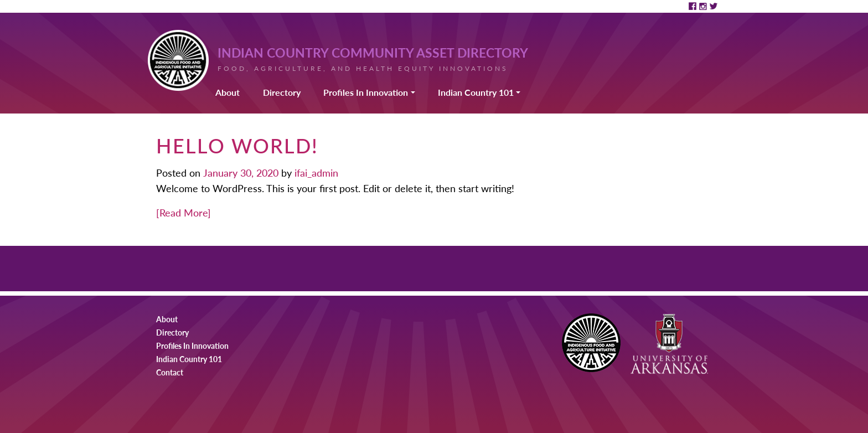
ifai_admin (315, 172)
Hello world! (237, 145)
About (228, 92)
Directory (282, 92)
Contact (170, 372)
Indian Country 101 (476, 92)
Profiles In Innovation (366, 92)
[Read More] (184, 212)
